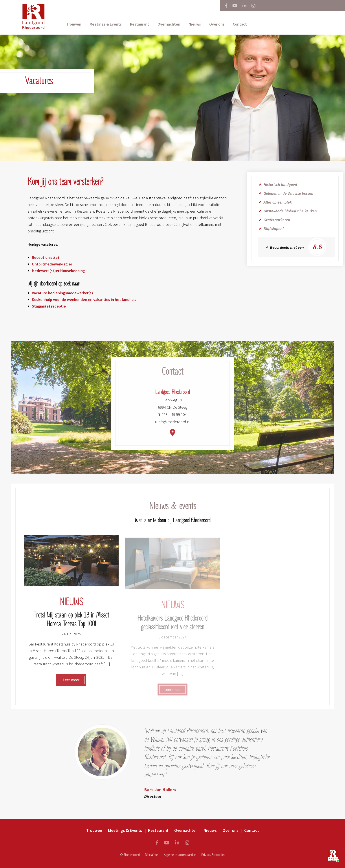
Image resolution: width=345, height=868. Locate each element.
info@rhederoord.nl (172, 424)
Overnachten (169, 24)
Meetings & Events (106, 24)
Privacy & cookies (213, 855)
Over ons (217, 24)
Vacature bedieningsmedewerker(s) (62, 293)
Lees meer (71, 683)
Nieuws (195, 24)
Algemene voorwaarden (180, 855)
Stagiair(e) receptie (49, 306)
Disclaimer (152, 855)
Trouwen (74, 24)
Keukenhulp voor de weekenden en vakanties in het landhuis (84, 300)
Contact (240, 24)
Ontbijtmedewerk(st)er (52, 264)
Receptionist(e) (46, 257)
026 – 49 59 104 (172, 417)
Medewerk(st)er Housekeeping (58, 271)
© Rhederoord (130, 855)
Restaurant (140, 24)
